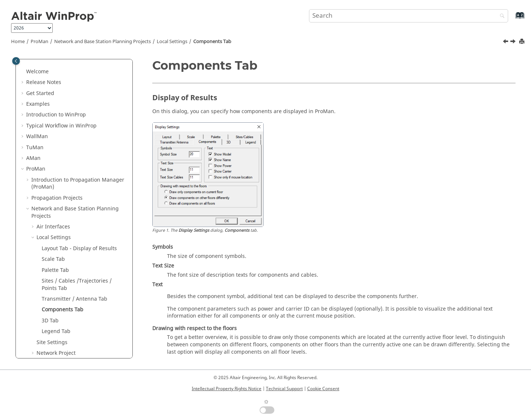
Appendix (38, 344)
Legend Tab (56, 207)
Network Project (56, 229)
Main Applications (48, 323)
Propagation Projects (57, 74)
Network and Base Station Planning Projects (103, 42)
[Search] (500, 16)
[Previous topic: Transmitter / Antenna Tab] (506, 42)
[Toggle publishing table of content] (16, 61)
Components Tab (212, 42)
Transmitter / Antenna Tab (74, 175)
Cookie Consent (323, 389)
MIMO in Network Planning (70, 240)
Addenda (43, 279)
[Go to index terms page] (512, 19)
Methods (37, 312)
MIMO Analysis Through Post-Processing (68, 254)
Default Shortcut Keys (58, 301)
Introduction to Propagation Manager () (78, 59)
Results (40, 269)
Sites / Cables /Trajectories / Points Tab (77, 160)
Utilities (47, 334)
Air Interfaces (53, 103)
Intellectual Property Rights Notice (227, 389)
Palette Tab (55, 146)
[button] (28, 74)
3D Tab (50, 197)
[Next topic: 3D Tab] (514, 42)
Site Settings (52, 218)
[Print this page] (523, 42)
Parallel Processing (55, 290)
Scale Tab (53, 135)
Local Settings (172, 42)
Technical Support (284, 389)
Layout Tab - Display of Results (79, 124)
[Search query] (409, 16)
